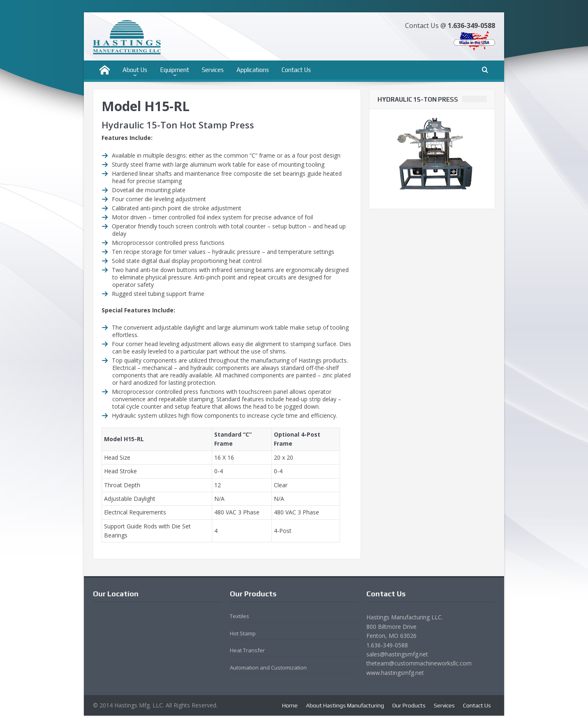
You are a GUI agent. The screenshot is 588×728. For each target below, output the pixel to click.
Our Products (409, 705)
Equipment (175, 70)
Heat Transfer (247, 650)
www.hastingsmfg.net (395, 673)
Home (290, 705)
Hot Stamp (243, 633)
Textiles (240, 616)
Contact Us (296, 70)
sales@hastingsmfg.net (397, 654)
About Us (135, 70)
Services (213, 70)
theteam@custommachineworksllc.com (419, 663)
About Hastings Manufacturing (345, 705)
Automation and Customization (268, 668)
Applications (253, 70)
